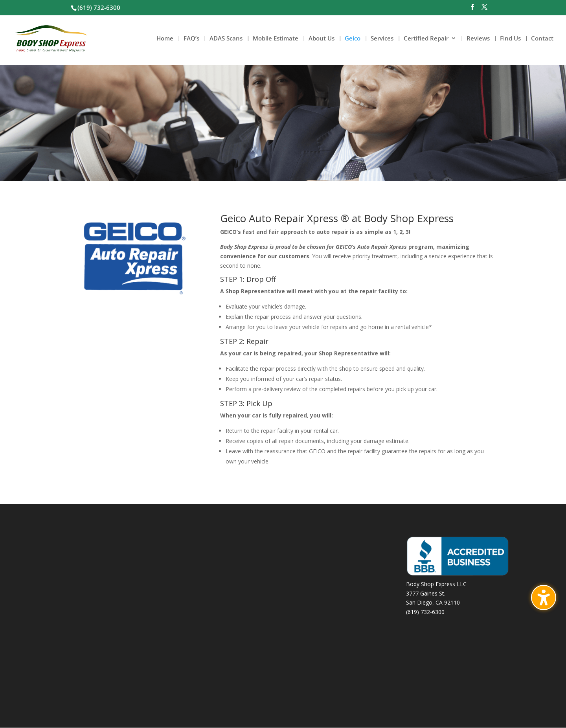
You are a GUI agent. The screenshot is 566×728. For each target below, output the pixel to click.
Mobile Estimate (276, 39)
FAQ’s (191, 39)
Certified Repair (426, 39)
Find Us (510, 39)
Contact (542, 39)
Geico (353, 39)
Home (165, 39)
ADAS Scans (226, 39)
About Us (322, 39)
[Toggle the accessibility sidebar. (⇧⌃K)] (544, 597)
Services (382, 39)
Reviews (478, 39)
